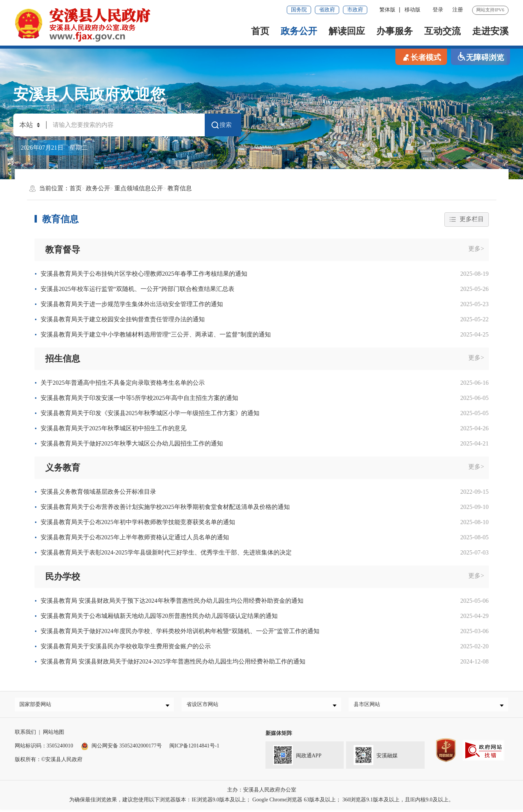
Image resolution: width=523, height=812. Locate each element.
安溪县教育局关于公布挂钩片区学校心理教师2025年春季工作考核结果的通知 (144, 274)
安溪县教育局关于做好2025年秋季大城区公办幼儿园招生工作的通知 (132, 443)
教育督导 (63, 250)
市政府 (355, 10)
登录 (438, 10)
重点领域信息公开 (139, 188)
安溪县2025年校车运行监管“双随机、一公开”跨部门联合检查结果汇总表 (137, 289)
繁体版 (387, 10)
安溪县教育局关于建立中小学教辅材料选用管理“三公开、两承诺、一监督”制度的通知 (156, 334)
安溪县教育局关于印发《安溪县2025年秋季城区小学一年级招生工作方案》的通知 (150, 413)
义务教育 (63, 468)
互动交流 (442, 31)
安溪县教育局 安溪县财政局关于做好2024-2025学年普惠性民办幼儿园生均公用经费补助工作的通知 (173, 662)
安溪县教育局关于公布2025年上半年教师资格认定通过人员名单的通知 (135, 537)
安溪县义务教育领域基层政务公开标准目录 (98, 492)
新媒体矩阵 (279, 736)
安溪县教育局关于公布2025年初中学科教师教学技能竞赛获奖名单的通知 (138, 522)
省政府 (327, 10)
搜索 (221, 125)
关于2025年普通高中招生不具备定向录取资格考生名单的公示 (123, 383)
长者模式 (421, 57)
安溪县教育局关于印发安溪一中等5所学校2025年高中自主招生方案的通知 (139, 398)
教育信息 (180, 188)
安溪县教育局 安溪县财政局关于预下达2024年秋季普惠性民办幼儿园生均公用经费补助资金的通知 (172, 601)
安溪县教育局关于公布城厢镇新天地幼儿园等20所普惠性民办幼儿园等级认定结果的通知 (159, 616)
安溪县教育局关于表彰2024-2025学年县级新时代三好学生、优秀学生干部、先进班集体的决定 (166, 552)
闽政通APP (294, 757)
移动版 (412, 10)
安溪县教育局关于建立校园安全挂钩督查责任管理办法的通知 (123, 319)
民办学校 (63, 577)
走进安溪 (490, 31)
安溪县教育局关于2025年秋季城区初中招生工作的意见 (114, 428)
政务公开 (299, 31)
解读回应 (347, 31)
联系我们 (25, 735)
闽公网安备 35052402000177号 (122, 748)
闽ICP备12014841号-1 (194, 748)
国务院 (299, 10)
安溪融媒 (372, 757)
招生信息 (63, 359)
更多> (476, 249)
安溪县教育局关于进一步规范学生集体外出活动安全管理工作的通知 (132, 304)
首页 (260, 31)
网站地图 (54, 735)
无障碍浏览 (480, 57)
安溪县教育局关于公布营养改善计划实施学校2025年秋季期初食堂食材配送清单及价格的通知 (165, 507)
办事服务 (395, 31)
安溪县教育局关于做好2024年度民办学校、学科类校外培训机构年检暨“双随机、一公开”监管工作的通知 (180, 631)
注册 (458, 10)
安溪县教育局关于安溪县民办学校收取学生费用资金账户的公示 (126, 647)
